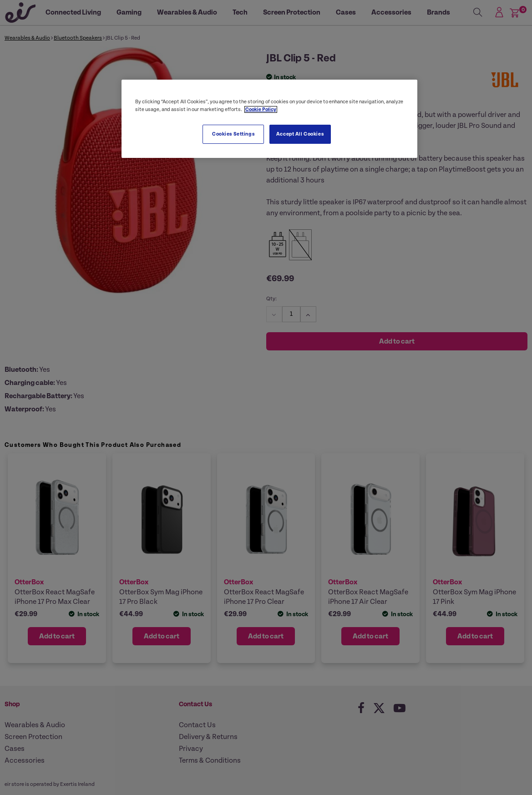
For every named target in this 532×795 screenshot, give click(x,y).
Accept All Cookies (300, 134)
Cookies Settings (233, 134)
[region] (269, 119)
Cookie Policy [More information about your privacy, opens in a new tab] (261, 109)
